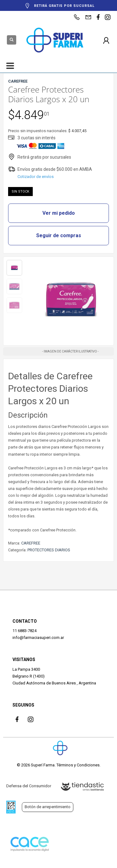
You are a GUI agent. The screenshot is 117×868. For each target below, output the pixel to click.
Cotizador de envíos (36, 177)
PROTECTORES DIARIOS (49, 550)
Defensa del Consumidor (29, 786)
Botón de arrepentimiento (48, 807)
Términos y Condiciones (78, 765)
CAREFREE (31, 543)
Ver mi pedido (59, 213)
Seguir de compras (59, 235)
